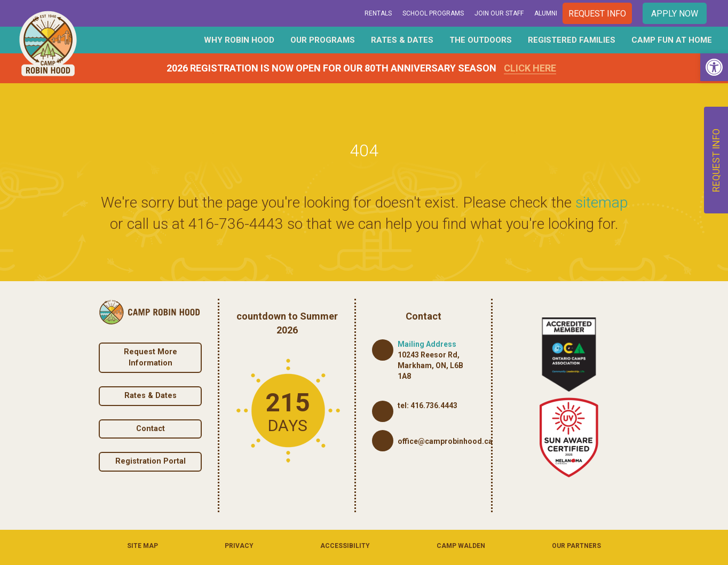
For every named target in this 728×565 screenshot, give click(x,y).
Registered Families (572, 40)
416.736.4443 (434, 405)
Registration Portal (151, 461)
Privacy (239, 546)
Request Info (597, 14)
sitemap (602, 202)
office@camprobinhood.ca (445, 441)
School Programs (433, 13)
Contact (151, 429)
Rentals (378, 13)
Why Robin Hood (239, 40)
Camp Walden (461, 546)
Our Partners (576, 546)
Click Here (530, 68)
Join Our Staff (499, 13)
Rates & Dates (402, 40)
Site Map (143, 546)
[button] (714, 67)
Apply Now (675, 14)
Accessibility (345, 546)
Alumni (546, 13)
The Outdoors (481, 40)
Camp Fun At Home (672, 40)
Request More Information (151, 357)
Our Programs (323, 40)
